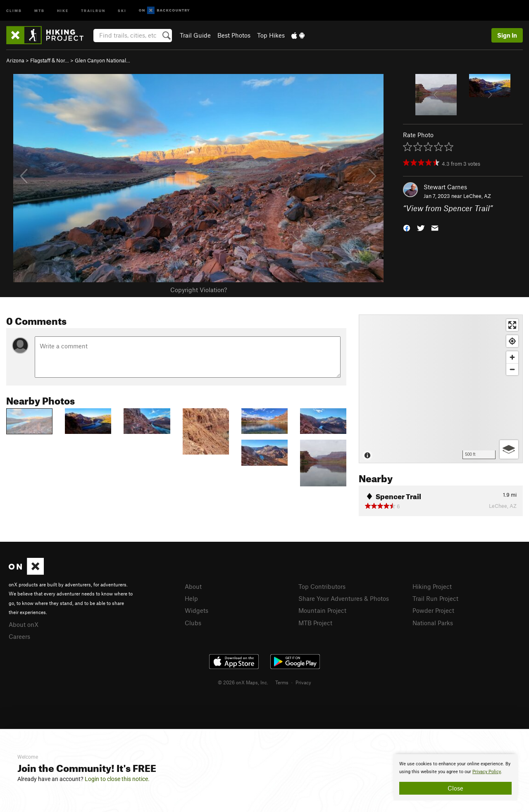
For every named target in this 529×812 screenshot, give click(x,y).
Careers (19, 636)
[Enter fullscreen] (512, 325)
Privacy (303, 682)
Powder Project (433, 610)
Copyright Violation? (199, 290)
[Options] (509, 449)
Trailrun (93, 10)
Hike (63, 10)
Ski (122, 10)
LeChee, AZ (477, 196)
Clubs (193, 623)
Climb (14, 10)
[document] (455, 777)
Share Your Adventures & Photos (344, 598)
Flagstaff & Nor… (50, 60)
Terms (282, 682)
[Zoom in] (512, 357)
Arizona (15, 60)
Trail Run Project (435, 598)
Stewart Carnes (445, 187)
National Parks (433, 623)
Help (191, 598)
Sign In (507, 35)
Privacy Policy (487, 772)
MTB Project (315, 623)
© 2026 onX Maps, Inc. (243, 682)
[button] (407, 227)
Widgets (197, 610)
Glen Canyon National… (102, 60)
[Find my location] (512, 341)
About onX (24, 624)
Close (455, 788)
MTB (39, 10)
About (193, 586)
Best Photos (234, 35)
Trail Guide (195, 35)
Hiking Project (432, 586)
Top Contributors (322, 586)
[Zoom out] (512, 369)
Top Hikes (271, 35)
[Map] (441, 389)
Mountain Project (322, 610)
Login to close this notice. (117, 779)
